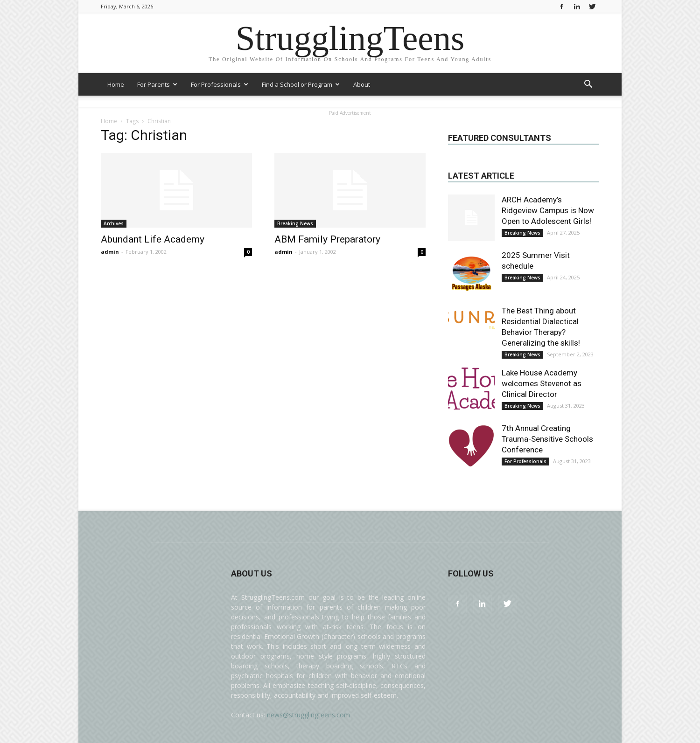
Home (116, 84)
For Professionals (220, 84)
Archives (114, 223)
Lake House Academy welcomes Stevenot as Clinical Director (542, 383)
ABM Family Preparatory (327, 239)
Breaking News (295, 223)
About (362, 84)
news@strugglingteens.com (308, 715)
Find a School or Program (301, 84)
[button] (588, 85)
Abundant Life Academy (153, 239)
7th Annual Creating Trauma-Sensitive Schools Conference (547, 439)
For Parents (157, 84)
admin (110, 252)
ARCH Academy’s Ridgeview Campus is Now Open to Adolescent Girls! (548, 210)
